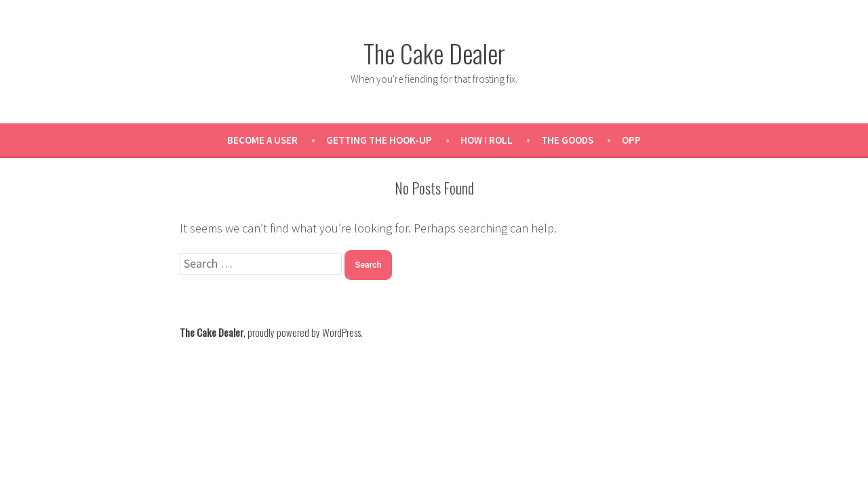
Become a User (262, 140)
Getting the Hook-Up (379, 140)
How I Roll (487, 140)
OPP (631, 140)
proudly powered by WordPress (304, 332)
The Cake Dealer (434, 53)
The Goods (567, 140)
